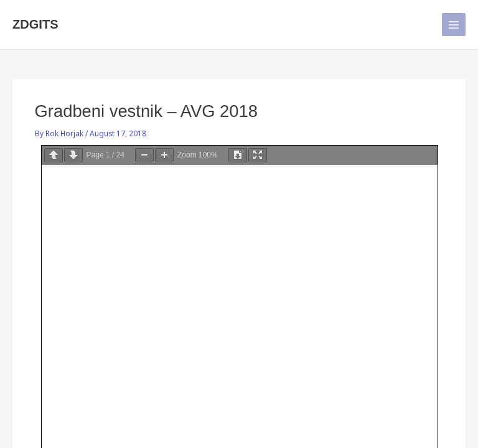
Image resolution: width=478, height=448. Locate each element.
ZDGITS (35, 24)
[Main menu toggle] (454, 25)
